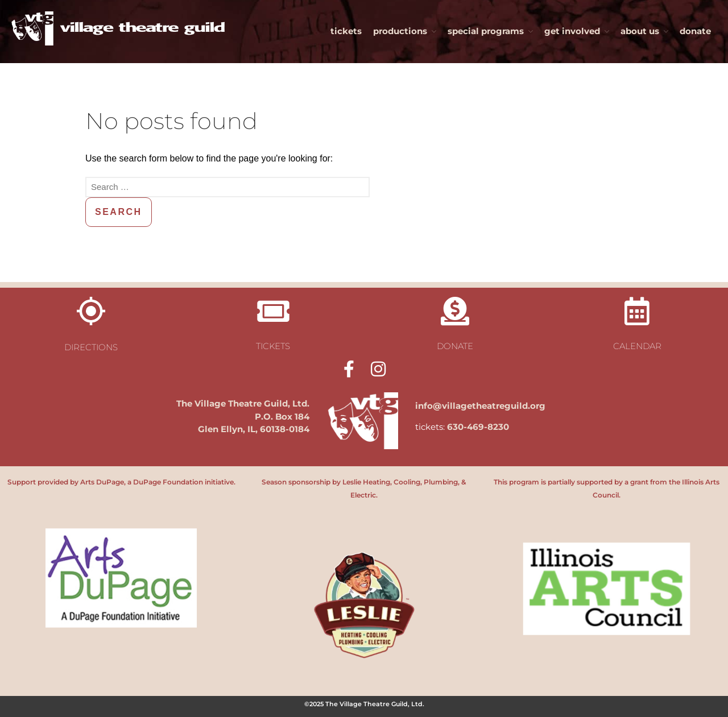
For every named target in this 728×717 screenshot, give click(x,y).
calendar (637, 346)
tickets (346, 31)
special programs (486, 31)
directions (91, 347)
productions (400, 31)
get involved (572, 31)
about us (640, 31)
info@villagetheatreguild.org (480, 406)
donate (695, 31)
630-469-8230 (478, 427)
